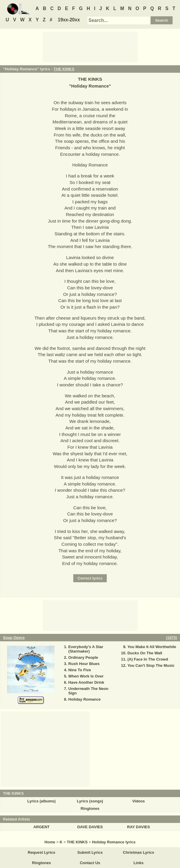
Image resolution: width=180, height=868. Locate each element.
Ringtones (90, 809)
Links (138, 863)
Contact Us (90, 863)
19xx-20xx (69, 20)
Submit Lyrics (90, 852)
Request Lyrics (42, 852)
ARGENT (41, 827)
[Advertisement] (90, 47)
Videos (138, 801)
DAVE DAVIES (90, 827)
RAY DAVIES (139, 827)
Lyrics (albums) (42, 801)
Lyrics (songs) (90, 801)
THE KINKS (64, 69)
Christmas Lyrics (139, 852)
